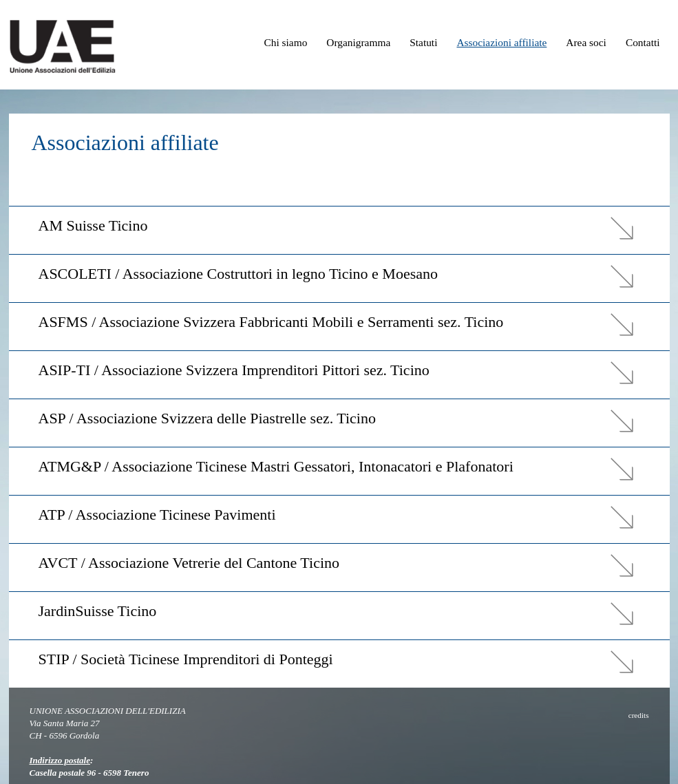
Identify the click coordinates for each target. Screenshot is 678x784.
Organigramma (358, 42)
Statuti (423, 42)
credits (639, 715)
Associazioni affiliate (501, 42)
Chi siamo (285, 42)
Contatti (643, 42)
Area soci (586, 42)
